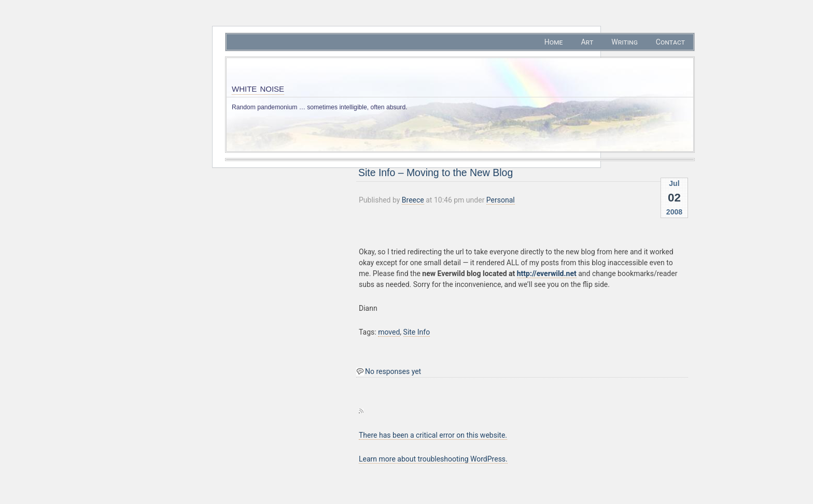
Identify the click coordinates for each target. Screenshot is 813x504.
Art (587, 42)
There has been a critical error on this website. (433, 435)
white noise (258, 88)
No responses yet (393, 371)
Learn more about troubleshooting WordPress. (433, 459)
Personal (501, 200)
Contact (670, 42)
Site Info (417, 332)
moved (389, 332)
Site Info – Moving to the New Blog (436, 172)
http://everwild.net (547, 273)
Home (554, 42)
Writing (625, 42)
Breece (413, 200)
